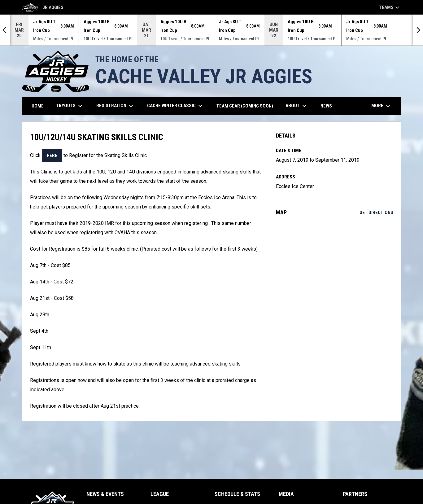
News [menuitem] (326, 106)
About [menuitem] (297, 106)
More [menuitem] (382, 106)
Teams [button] (390, 7)
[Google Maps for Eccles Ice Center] (335, 271)
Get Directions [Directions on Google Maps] (376, 213)
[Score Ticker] (211, 30)
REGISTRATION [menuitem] (116, 106)
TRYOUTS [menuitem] (70, 106)
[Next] (418, 30)
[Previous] (5, 30)
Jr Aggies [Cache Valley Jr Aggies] (43, 7)
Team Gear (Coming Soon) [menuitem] (247, 106)
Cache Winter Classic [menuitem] (176, 106)
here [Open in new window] (52, 156)
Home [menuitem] (38, 106)
